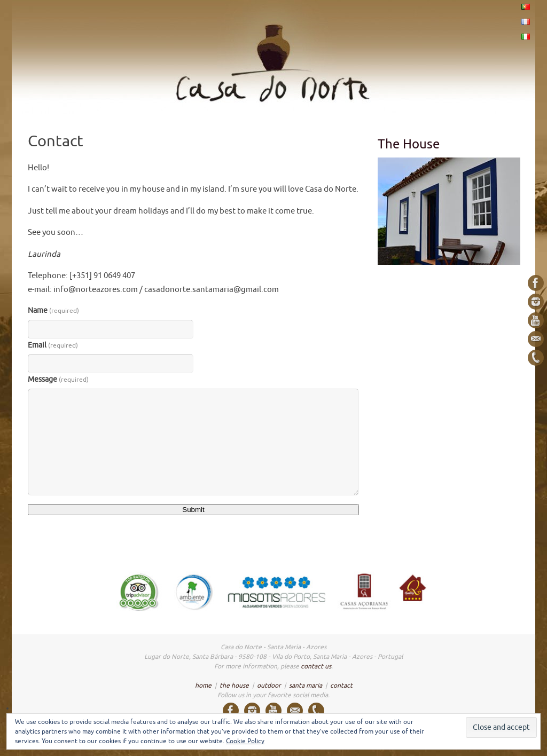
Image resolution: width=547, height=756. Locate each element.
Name (53, 310)
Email (53, 345)
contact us (316, 666)
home (203, 686)
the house (234, 686)
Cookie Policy (245, 741)
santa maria (306, 686)
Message (58, 379)
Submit (193, 510)
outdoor (269, 686)
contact (341, 686)
